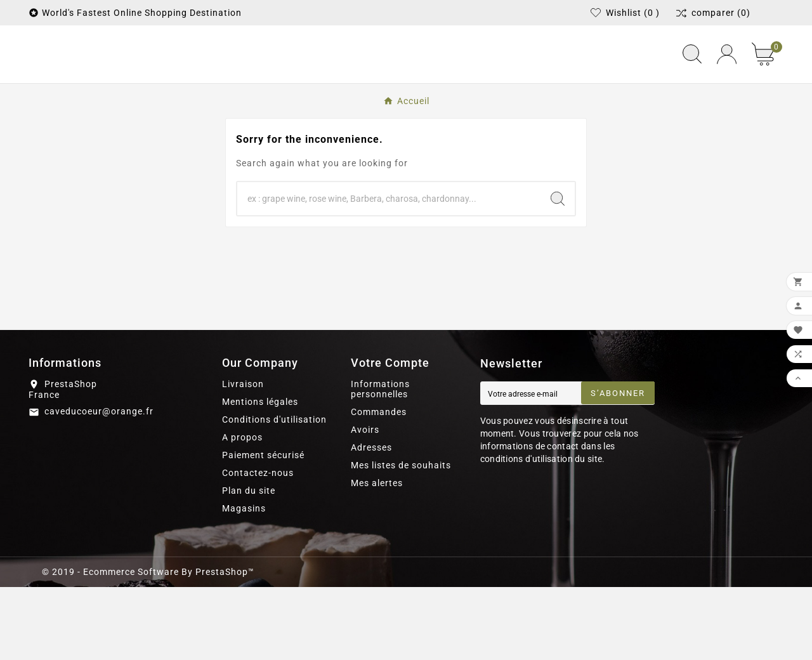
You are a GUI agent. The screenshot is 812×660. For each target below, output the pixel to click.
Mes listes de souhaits (401, 538)
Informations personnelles (380, 462)
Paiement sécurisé (263, 528)
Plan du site (249, 564)
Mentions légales (260, 475)
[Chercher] (389, 272)
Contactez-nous (258, 546)
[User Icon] (727, 91)
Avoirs (365, 503)
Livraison (243, 457)
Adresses (371, 520)
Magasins (244, 581)
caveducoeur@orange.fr (99, 485)
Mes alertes (377, 556)
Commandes (379, 485)
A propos (242, 510)
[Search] (558, 272)
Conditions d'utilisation (274, 492)
